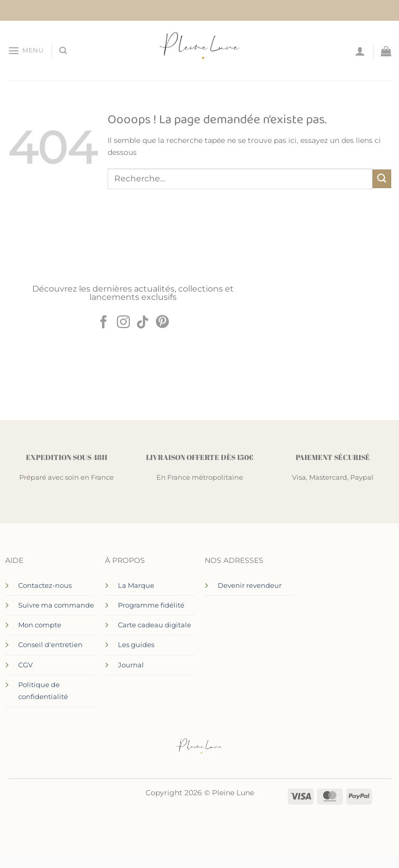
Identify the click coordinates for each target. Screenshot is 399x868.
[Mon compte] (360, 51)
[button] (25, 50)
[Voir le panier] (386, 51)
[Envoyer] (382, 179)
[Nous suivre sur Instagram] (123, 323)
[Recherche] (62, 51)
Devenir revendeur (250, 585)
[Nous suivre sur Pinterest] (162, 323)
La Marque (136, 585)
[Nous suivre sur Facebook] (104, 323)
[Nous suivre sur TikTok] (143, 323)
